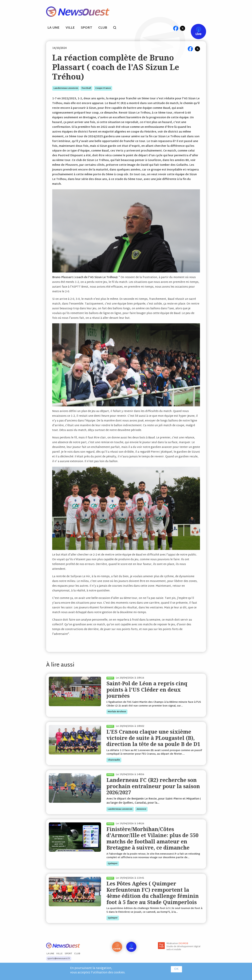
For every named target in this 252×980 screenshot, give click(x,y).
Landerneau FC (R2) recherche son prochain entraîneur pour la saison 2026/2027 (153, 786)
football (86, 88)
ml (169, 28)
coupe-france (103, 88)
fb (176, 28)
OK (176, 969)
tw (183, 28)
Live (195, 28)
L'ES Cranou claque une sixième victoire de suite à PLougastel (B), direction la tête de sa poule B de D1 (153, 738)
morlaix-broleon (117, 712)
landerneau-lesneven (66, 88)
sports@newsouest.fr (59, 959)
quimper (113, 864)
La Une (53, 28)
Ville (70, 28)
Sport (87, 28)
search (117, 28)
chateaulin (114, 760)
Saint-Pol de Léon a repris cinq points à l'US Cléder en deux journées (147, 690)
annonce (141, 809)
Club (103, 28)
